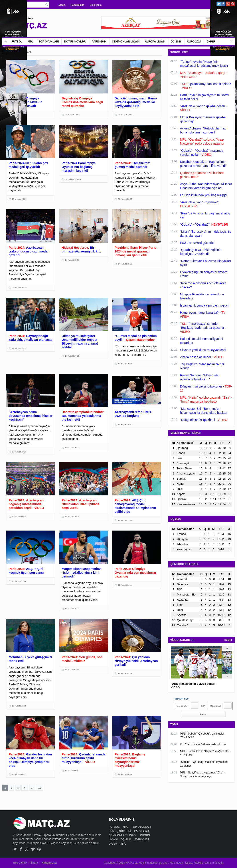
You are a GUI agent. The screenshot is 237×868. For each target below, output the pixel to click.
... (32, 788)
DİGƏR (211, 42)
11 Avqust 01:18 (125, 673)
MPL (31, 42)
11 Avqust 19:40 (125, 520)
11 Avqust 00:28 (125, 774)
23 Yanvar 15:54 (72, 115)
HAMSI (228, 640)
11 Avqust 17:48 (19, 581)
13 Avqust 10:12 (72, 448)
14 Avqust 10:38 (72, 356)
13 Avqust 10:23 (19, 452)
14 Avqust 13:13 (19, 348)
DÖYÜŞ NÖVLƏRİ (75, 42)
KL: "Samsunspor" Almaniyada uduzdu (203, 744)
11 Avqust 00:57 (19, 774)
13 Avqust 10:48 (125, 363)
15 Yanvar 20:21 (19, 199)
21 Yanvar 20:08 (125, 115)
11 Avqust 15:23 (72, 609)
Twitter (219, 4)
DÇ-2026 (176, 42)
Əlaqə (62, 5)
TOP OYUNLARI (49, 42)
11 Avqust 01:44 (72, 670)
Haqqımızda (77, 5)
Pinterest (233, 4)
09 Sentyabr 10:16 (73, 179)
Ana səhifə (20, 863)
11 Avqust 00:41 (72, 771)
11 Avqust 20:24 (72, 517)
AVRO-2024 (194, 42)
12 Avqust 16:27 (125, 424)
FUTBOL (17, 42)
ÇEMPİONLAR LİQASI (126, 42)
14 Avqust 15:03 (125, 264)
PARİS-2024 (99, 42)
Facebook (223, 4)
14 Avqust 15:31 (72, 260)
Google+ (228, 4)
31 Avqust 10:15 (19, 287)
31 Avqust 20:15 (125, 199)
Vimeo (33, 849)
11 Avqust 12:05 (19, 706)
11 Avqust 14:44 (125, 585)
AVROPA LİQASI (155, 42)
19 (40, 788)
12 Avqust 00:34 (19, 517)
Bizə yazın (96, 5)
